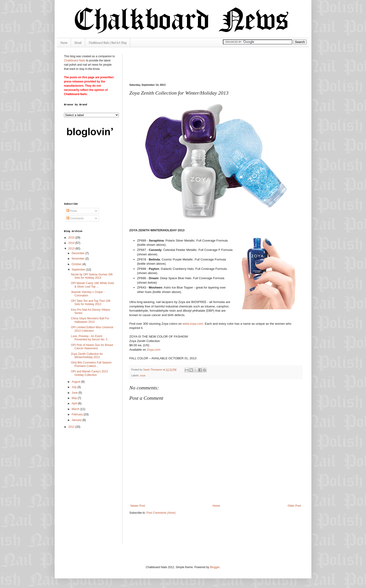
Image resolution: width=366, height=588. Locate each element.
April (75, 403)
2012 (72, 427)
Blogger (215, 567)
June (75, 393)
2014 (72, 243)
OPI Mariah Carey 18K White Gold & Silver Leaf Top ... (92, 285)
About (78, 42)
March (76, 409)
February (78, 414)
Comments (75, 218)
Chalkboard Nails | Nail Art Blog (108, 42)
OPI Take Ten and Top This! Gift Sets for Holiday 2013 (91, 303)
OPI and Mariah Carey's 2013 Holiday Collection (89, 373)
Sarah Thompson (153, 370)
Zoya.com (154, 350)
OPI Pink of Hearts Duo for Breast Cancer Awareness (92, 347)
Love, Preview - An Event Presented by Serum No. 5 (89, 338)
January (77, 420)
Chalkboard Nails (75, 61)
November (79, 259)
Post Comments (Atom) (161, 513)
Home (64, 42)
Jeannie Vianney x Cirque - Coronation (88, 294)
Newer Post (138, 506)
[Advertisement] (214, 65)
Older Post (294, 506)
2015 (72, 238)
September (79, 270)
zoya (143, 375)
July (75, 387)
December (79, 253)
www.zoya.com (193, 324)
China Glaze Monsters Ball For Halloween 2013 (90, 320)
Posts (72, 211)
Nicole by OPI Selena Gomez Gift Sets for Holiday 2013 (92, 276)
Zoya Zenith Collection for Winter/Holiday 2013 (87, 356)
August (76, 382)
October (77, 264)
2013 (72, 249)
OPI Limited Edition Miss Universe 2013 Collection (92, 329)
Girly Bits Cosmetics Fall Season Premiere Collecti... (91, 364)
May (75, 398)
